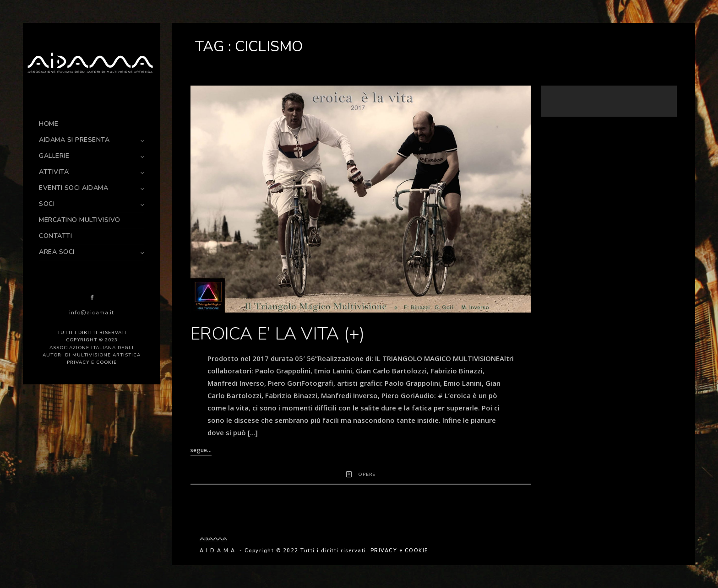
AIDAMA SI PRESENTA (74, 140)
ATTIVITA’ (54, 172)
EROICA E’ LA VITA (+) (277, 334)
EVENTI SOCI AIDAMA (73, 188)
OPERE (367, 475)
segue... (201, 450)
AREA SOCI (57, 252)
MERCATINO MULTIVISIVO (80, 220)
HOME (49, 124)
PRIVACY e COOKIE (92, 362)
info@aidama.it (92, 313)
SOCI (47, 204)
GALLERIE (54, 156)
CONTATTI (55, 236)
